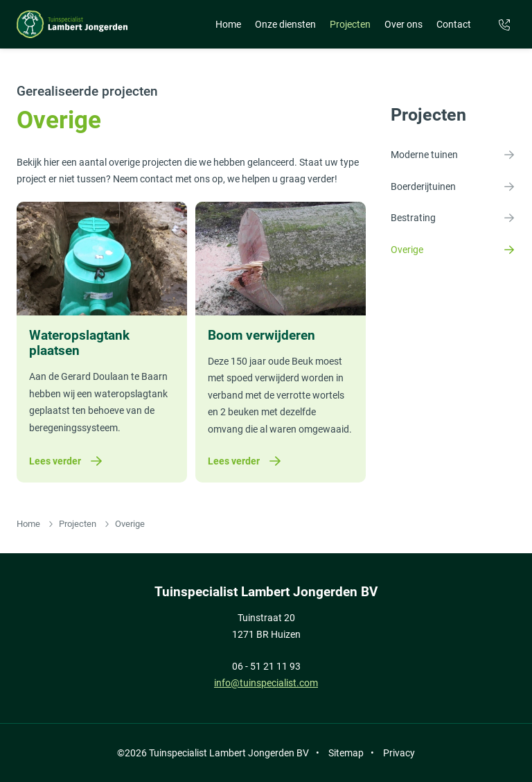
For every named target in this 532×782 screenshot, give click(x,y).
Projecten (350, 24)
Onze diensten (285, 24)
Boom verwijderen (261, 336)
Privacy (399, 753)
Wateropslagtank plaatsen (79, 343)
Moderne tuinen (453, 155)
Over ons (404, 24)
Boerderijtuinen (453, 186)
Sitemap (346, 753)
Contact (454, 24)
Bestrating (453, 218)
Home (228, 24)
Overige (453, 250)
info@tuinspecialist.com (266, 683)
